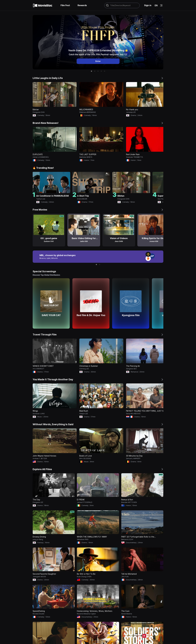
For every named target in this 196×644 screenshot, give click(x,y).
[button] (91, 71)
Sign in (148, 5)
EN (156, 5)
